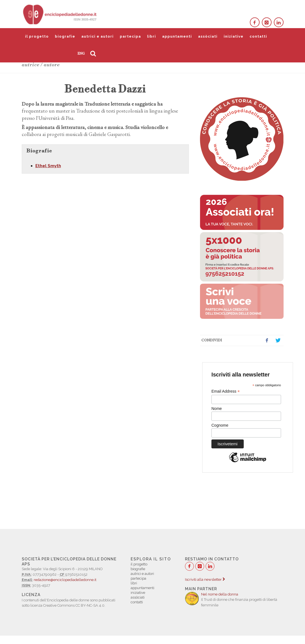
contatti (258, 36)
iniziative (234, 36)
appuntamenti (177, 36)
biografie (65, 36)
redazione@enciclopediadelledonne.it (65, 580)
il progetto (37, 36)
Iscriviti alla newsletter (205, 579)
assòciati (208, 36)
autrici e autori (97, 36)
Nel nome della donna (220, 594)
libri (152, 36)
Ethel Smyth (48, 166)
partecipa (130, 36)
